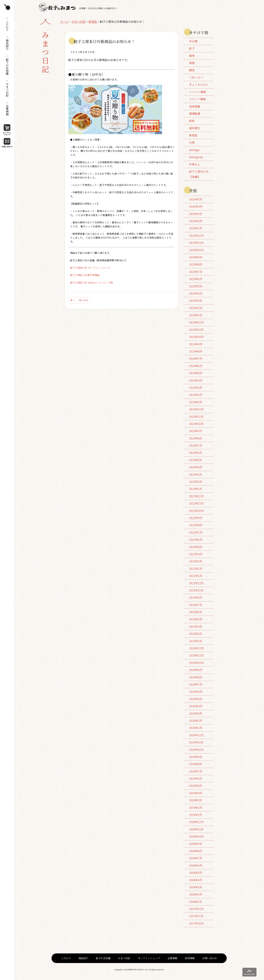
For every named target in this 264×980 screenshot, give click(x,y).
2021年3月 (196, 634)
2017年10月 (196, 923)
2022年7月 (196, 532)
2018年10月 (196, 836)
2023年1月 (196, 489)
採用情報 (190, 958)
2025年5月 (196, 286)
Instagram (196, 157)
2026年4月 (196, 207)
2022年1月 (196, 576)
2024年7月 (196, 359)
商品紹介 (83, 958)
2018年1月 (196, 902)
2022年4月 (196, 554)
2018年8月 (196, 851)
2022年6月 (196, 540)
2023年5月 (196, 460)
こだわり (66, 958)
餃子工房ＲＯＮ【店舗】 (199, 174)
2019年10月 (196, 750)
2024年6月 (196, 366)
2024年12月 (196, 322)
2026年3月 (196, 214)
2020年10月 (196, 663)
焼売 (192, 56)
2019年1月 (196, 815)
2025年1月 (196, 315)
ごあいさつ (196, 77)
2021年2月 (196, 641)
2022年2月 (196, 569)
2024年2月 (196, 395)
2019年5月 (196, 786)
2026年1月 (196, 228)
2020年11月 (196, 655)
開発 (192, 70)
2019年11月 (196, 742)
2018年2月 (196, 894)
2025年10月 (196, 250)
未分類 (193, 41)
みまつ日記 (78, 22)
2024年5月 (196, 373)
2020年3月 (196, 713)
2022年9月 (196, 518)
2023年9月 (196, 431)
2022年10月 (196, 511)
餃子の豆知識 (103, 958)
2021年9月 (196, 597)
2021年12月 (196, 583)
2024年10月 (196, 337)
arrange (194, 150)
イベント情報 (197, 92)
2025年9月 (196, 257)
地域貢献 (195, 106)
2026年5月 (196, 199)
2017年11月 (196, 916)
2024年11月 (196, 330)
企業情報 (172, 958)
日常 (192, 142)
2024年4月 (196, 380)
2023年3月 (196, 475)
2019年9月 (196, 757)
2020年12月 (196, 648)
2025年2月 (196, 308)
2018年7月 (196, 858)
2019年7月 (196, 771)
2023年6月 (196, 453)
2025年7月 (196, 272)
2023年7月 (196, 445)
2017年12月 (196, 909)
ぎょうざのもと (199, 85)
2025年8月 (196, 264)
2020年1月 (196, 728)
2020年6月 (196, 692)
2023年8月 (196, 438)
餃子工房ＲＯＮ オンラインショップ (90, 268)
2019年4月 (196, 793)
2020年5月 (196, 699)
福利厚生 (195, 128)
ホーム (64, 22)
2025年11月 (196, 243)
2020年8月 (196, 677)
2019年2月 (196, 808)
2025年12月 (196, 236)
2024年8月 (196, 351)
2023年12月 (196, 409)
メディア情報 (197, 99)
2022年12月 (196, 496)
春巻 (192, 63)
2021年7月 (196, 605)
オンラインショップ (149, 958)
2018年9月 (196, 844)
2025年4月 (196, 293)
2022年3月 (196, 561)
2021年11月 (196, 590)
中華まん (195, 164)
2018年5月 (196, 873)
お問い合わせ (210, 958)
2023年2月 (196, 482)
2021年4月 (196, 627)
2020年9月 (196, 670)
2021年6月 (196, 612)
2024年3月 (196, 388)
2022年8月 (196, 525)
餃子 (192, 48)
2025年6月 (196, 279)
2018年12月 (196, 822)
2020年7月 (196, 684)
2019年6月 (196, 779)
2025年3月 (196, 301)
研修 (192, 121)
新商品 (93, 22)
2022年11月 (196, 503)
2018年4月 (196, 880)
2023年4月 (196, 467)
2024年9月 (196, 344)
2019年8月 (196, 764)
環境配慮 (195, 114)
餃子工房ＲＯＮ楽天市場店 (85, 275)
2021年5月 (196, 619)
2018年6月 (196, 866)
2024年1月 (196, 402)
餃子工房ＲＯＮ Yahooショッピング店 (91, 283)
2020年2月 (196, 721)
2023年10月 (196, 424)
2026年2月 (196, 221)
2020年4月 (196, 706)
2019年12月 (196, 735)
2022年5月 (196, 547)
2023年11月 (196, 417)
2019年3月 (196, 800)
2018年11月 (196, 829)
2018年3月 (196, 887)
